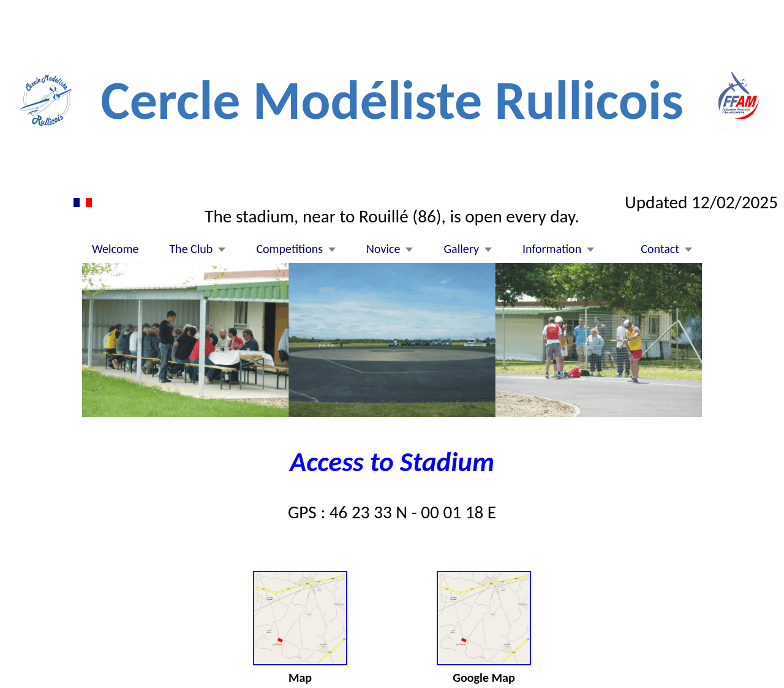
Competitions (289, 249)
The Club (191, 249)
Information (552, 249)
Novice (383, 249)
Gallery (461, 249)
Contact (660, 249)
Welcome (115, 249)
